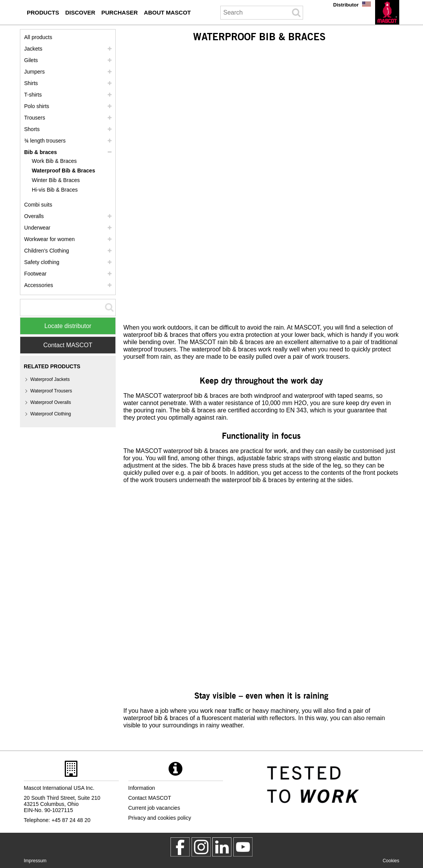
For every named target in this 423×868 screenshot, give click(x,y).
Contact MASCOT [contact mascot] (150, 798)
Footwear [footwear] (35, 274)
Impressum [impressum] (35, 861)
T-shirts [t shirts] (33, 95)
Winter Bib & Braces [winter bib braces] (56, 180)
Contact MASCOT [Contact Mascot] (68, 345)
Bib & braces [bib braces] (41, 152)
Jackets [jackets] (33, 49)
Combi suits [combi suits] (38, 205)
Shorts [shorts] (32, 129)
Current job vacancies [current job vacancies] (154, 808)
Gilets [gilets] (31, 60)
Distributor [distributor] (346, 5)
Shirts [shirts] (31, 83)
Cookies (391, 861)
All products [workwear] (38, 37)
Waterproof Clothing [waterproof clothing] (51, 414)
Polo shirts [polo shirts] (37, 106)
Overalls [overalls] (34, 216)
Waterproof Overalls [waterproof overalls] (51, 402)
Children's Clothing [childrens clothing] (47, 251)
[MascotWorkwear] (180, 847)
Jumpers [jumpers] (34, 72)
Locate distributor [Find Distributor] (68, 326)
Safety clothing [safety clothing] (42, 262)
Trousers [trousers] (35, 118)
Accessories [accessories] (39, 285)
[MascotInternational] (243, 847)
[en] (387, 12)
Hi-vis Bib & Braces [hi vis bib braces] (55, 190)
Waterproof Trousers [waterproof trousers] (51, 391)
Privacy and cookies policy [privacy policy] (160, 818)
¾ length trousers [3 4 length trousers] (45, 141)
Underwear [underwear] (37, 228)
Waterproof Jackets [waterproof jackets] (50, 379)
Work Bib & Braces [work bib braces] (54, 161)
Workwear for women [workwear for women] (49, 239)
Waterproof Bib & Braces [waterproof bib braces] (63, 171)
